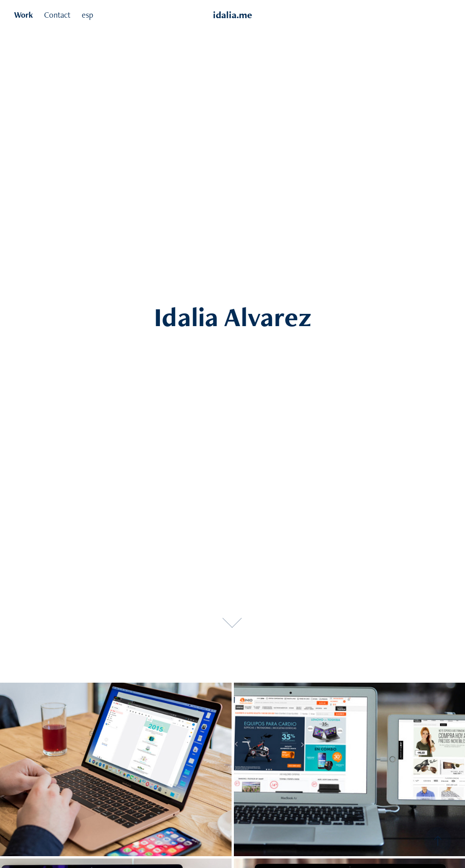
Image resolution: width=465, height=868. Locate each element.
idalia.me (232, 15)
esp (87, 15)
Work (24, 15)
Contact (57, 15)
